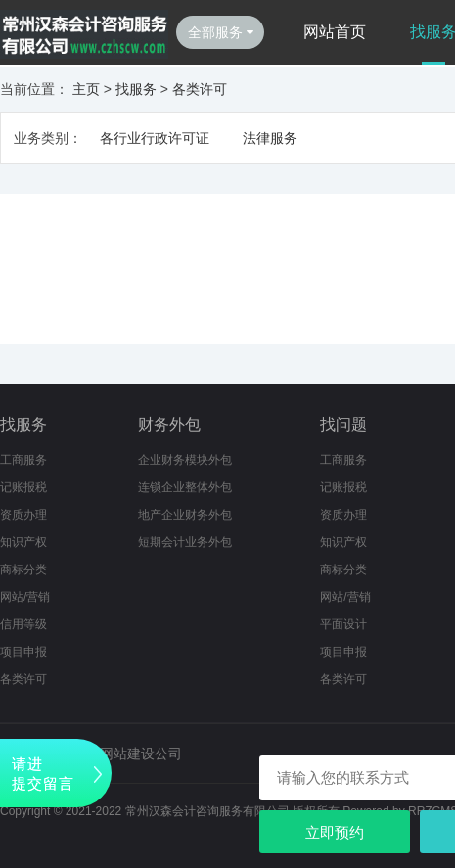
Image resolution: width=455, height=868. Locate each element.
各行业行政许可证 (155, 138)
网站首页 (335, 32)
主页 (86, 89)
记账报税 (23, 487)
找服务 (136, 89)
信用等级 (23, 624)
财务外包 (169, 424)
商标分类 (23, 570)
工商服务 (23, 460)
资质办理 (23, 515)
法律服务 (270, 138)
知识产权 (23, 542)
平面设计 (343, 624)
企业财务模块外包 (185, 460)
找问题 (343, 424)
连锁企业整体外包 (185, 487)
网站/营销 (25, 597)
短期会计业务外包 (185, 542)
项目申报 (23, 652)
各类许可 (200, 89)
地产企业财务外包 (185, 515)
